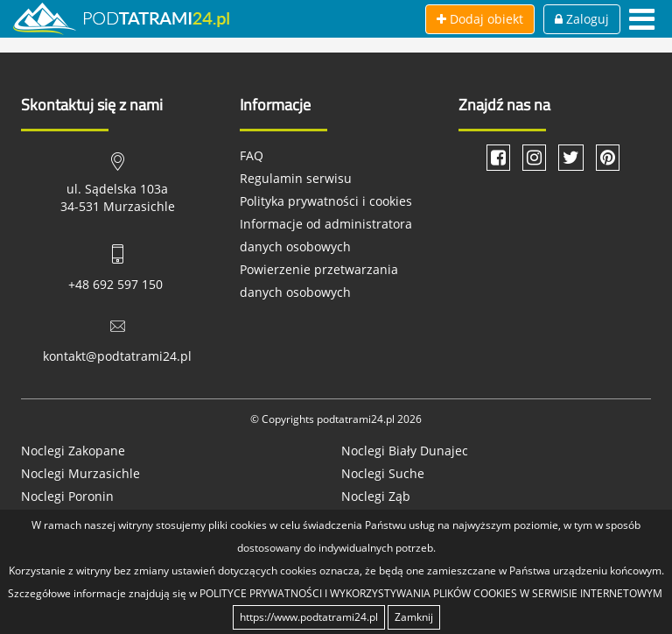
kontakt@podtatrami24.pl (117, 356)
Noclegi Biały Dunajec (405, 451)
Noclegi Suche (383, 473)
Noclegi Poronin (67, 496)
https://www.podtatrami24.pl (309, 617)
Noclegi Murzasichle (80, 473)
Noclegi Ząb (376, 496)
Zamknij (414, 617)
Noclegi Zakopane (73, 451)
